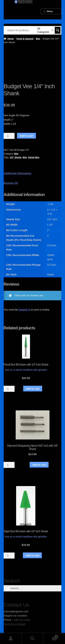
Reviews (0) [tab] (11, 183)
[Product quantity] (9, 136)
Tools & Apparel (25, 39)
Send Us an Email (15, 624)
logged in (25, 310)
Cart (51, 636)
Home (11, 39)
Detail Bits (34, 157)
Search (32, 638)
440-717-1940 (22, 620)
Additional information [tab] (18, 173)
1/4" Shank (16, 157)
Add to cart (26, 136)
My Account (11, 638)
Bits (38, 39)
